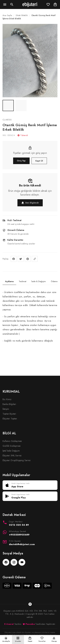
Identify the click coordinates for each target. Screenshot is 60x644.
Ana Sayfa (7, 15)
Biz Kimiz (7, 399)
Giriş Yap (21, 161)
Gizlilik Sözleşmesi (12, 446)
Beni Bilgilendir (30, 203)
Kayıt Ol (39, 161)
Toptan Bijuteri (9, 414)
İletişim (6, 409)
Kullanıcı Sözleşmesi (12, 441)
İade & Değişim (39, 281)
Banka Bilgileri (9, 404)
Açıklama (9, 281)
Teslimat (22, 281)
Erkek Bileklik (22, 15)
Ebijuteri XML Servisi (12, 456)
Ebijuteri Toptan (10, 419)
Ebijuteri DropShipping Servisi (17, 460)
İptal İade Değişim (11, 451)
